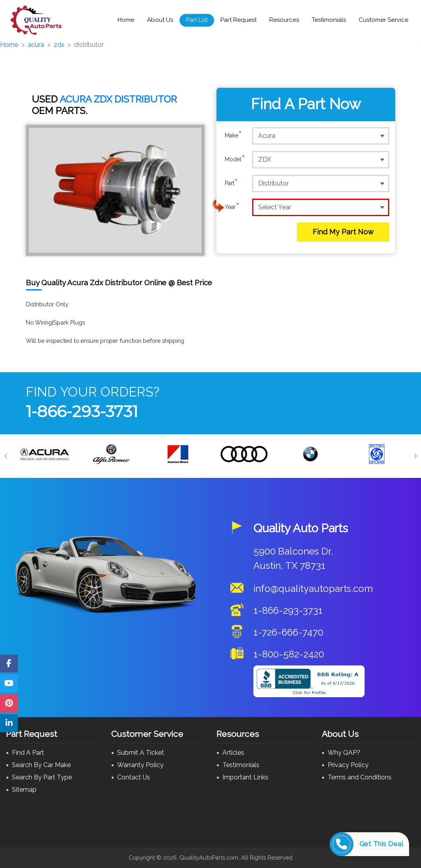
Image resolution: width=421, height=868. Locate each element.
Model (235, 159)
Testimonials (329, 20)
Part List (197, 20)
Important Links (245, 777)
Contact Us (134, 777)
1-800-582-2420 (289, 654)
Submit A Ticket (141, 753)
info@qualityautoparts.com (313, 589)
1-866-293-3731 (82, 411)
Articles (233, 753)
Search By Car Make (41, 765)
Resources (284, 20)
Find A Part (28, 753)
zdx (59, 45)
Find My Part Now (343, 232)
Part (231, 183)
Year (232, 207)
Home (126, 20)
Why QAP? (344, 753)
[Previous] (6, 456)
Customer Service (383, 20)
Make (233, 135)
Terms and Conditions (360, 777)
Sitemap (24, 790)
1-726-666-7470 (288, 632)
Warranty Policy (140, 765)
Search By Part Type (42, 777)
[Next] (415, 456)
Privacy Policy (348, 765)
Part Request (239, 20)
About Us (160, 20)
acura (36, 45)
